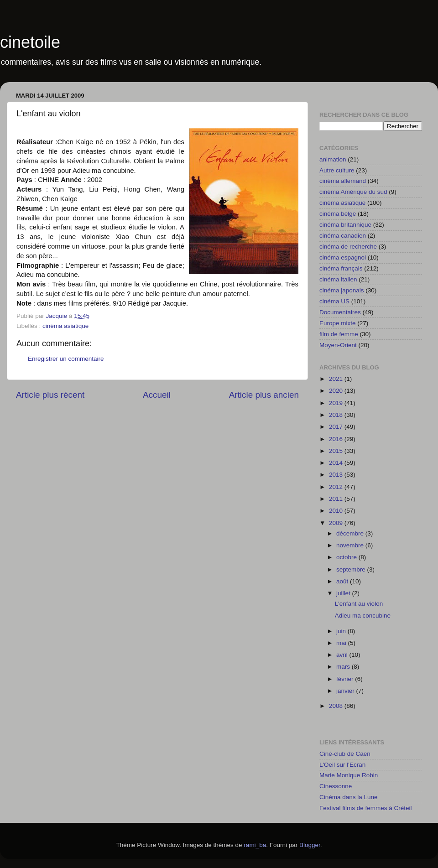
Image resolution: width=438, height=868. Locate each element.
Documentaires (340, 312)
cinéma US (334, 301)
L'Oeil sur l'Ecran (342, 765)
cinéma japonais (342, 290)
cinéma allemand (343, 181)
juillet (344, 593)
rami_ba (255, 845)
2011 (337, 499)
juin (342, 631)
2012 (337, 487)
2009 (337, 523)
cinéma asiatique (65, 326)
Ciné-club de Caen (345, 754)
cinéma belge (338, 214)
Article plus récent (50, 395)
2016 (337, 439)
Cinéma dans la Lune (349, 797)
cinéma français (341, 268)
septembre (352, 569)
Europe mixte (338, 323)
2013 (337, 475)
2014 (337, 463)
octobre (347, 557)
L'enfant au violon (359, 604)
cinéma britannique (345, 225)
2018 (337, 415)
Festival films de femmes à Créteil (366, 808)
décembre (351, 533)
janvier (346, 691)
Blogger (310, 845)
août (343, 581)
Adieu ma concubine (363, 616)
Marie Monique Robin (349, 775)
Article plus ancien (264, 395)
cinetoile (30, 42)
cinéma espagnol (343, 257)
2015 (337, 451)
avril (343, 655)
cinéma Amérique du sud (353, 192)
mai (342, 643)
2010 (337, 511)
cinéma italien (338, 279)
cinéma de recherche (348, 247)
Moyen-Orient (338, 345)
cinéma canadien (343, 236)
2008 (337, 706)
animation (333, 159)
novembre (351, 545)
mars (344, 667)
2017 (337, 427)
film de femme (339, 334)
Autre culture (337, 170)
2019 (337, 403)
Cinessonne (336, 786)
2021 (337, 379)
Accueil (157, 395)
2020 (337, 391)
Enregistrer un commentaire (66, 359)
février (346, 679)
